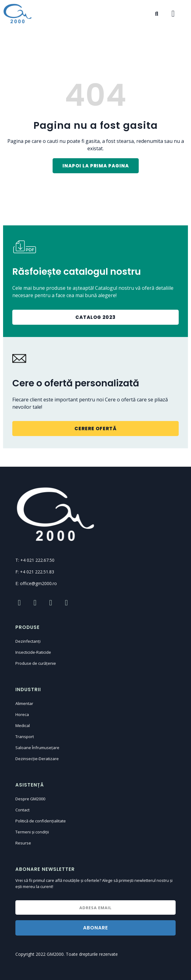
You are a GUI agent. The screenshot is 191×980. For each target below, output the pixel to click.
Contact (22, 810)
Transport (25, 737)
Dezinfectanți (28, 641)
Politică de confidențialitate (41, 821)
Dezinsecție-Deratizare (37, 759)
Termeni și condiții (32, 832)
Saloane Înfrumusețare (37, 748)
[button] (96, 166)
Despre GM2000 (30, 799)
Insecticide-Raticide (33, 652)
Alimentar (24, 703)
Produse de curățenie (36, 663)
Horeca (22, 714)
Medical (23, 725)
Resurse (23, 843)
